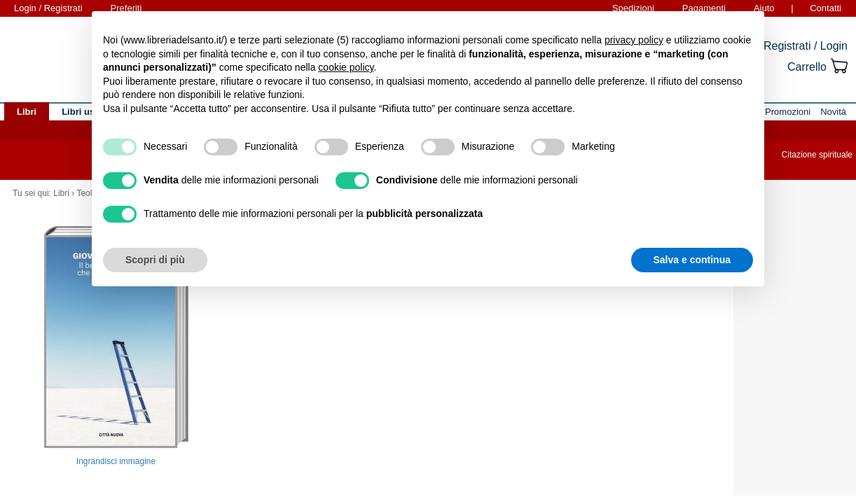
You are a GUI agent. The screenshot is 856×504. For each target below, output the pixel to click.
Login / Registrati (48, 8)
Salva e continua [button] (692, 260)
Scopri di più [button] (155, 260)
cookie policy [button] (346, 67)
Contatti (826, 8)
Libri (61, 193)
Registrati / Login (806, 46)
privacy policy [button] (634, 40)
